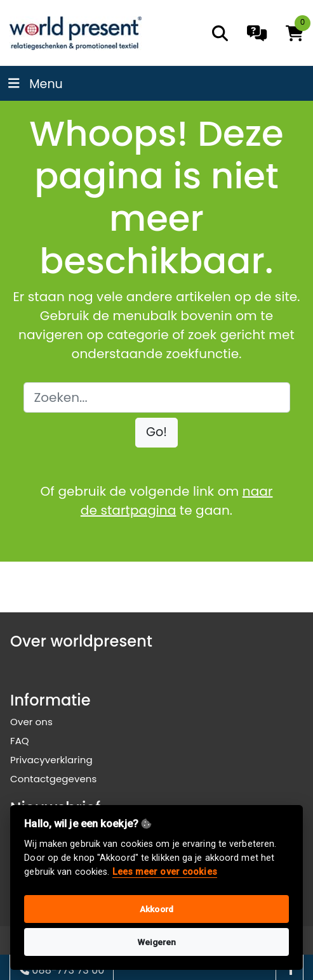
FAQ (20, 741)
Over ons (31, 722)
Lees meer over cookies (165, 872)
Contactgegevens (53, 779)
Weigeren (157, 942)
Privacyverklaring (51, 760)
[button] (156, 433)
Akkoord (156, 909)
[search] (220, 33)
